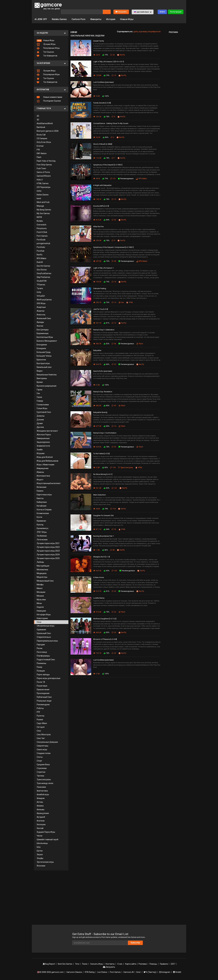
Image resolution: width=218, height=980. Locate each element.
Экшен (40, 854)
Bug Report (49, 964)
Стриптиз (41, 772)
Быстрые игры (43, 363)
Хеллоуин (41, 824)
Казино (40, 491)
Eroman (40, 146)
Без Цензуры (43, 330)
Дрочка (40, 427)
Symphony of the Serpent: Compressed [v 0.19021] (113, 247)
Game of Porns (43, 172)
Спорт (39, 761)
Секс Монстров (44, 735)
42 (114, 591)
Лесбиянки (42, 536)
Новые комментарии (49, 97)
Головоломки (43, 405)
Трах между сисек (45, 783)
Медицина (42, 573)
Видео (40, 371)
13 (114, 75)
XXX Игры (41, 303)
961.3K (97, 488)
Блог (139, 972)
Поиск (85, 964)
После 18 (41, 682)
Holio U (40, 180)
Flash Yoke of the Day (46, 161)
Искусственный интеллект (49, 483)
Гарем (39, 390)
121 (114, 488)
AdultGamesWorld (45, 123)
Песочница (42, 652)
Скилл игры (42, 750)
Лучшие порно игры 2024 (48, 555)
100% (105, 96)
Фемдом (41, 798)
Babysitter (97, 350)
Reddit (177, 972)
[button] (143, 12)
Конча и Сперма (44, 510)
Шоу (39, 847)
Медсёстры (42, 577)
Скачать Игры (97, 964)
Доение (40, 420)
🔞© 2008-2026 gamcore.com (50, 972)
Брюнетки (41, 360)
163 (114, 571)
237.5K (97, 261)
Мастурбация (43, 566)
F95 (38, 150)
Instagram (165, 972)
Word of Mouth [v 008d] (103, 144)
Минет (40, 588)
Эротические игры (45, 862)
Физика (40, 806)
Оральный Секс (44, 633)
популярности (154, 32)
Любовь (40, 562)
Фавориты (96, 19)
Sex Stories (42, 270)
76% (106, 302)
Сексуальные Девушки (47, 742)
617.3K (97, 426)
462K (97, 509)
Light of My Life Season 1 (104, 268)
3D (38, 120)
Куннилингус (43, 528)
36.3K (97, 137)
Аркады (40, 322)
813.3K (97, 220)
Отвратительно (44, 637)
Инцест (40, 480)
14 (114, 302)
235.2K (97, 117)
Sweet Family (99, 41)
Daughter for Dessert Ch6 (103, 515)
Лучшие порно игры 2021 (48, 543)
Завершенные (43, 438)
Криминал (41, 521)
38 (114, 261)
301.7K (97, 323)
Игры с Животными (45, 465)
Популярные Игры (48, 48)
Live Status (102, 972)
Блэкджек (41, 348)
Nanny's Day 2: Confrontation (105, 433)
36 (114, 529)
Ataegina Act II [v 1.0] (102, 557)
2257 (173, 964)
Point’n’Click (42, 232)
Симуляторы (42, 746)
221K (97, 55)
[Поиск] (82, 12)
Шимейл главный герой (47, 839)
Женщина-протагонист (47, 431)
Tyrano (40, 288)
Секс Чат (41, 738)
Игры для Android (45, 457)
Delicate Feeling (100, 288)
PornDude (41, 240)
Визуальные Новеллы (47, 375)
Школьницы (42, 843)
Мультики (41, 600)
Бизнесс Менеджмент (47, 341)
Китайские (42, 506)
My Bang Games (44, 210)
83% (106, 488)
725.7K (97, 653)
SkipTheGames (43, 277)
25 (114, 632)
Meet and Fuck (43, 202)
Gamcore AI (129, 972)
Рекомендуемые (126, 179)
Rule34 (40, 262)
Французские (43, 813)
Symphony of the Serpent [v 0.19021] (108, 165)
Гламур (40, 401)
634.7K (97, 364)
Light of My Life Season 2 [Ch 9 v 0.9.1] (109, 62)
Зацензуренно (43, 442)
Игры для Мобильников (47, 461)
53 (114, 364)
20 (113, 55)
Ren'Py (121, 55)
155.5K (97, 282)
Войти (162, 12)
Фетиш (40, 802)
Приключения (43, 690)
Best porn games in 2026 (48, 131)
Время (40, 382)
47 (114, 406)
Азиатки (41, 311)
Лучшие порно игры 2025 (48, 558)
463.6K (97, 632)
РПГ (38, 712)
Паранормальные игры (47, 641)
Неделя (40, 607)
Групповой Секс (44, 412)
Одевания (41, 630)
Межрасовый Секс (45, 581)
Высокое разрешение (47, 386)
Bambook (41, 127)
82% (106, 344)
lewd (39, 198)
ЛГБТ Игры (42, 532)
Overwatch (42, 225)
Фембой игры (43, 794)
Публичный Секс (44, 697)
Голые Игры (42, 408)
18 (114, 282)
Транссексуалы (44, 780)
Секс (39, 731)
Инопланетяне (43, 476)
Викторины (42, 378)
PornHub (41, 251)
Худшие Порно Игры (46, 832)
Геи (38, 393)
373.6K (97, 612)
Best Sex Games (65, 964)
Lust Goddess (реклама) (104, 82)
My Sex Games (43, 213)
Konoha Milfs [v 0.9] (101, 206)
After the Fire (98, 227)
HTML (130, 302)
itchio (39, 191)
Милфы (40, 585)
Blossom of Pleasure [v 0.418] (105, 639)
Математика (42, 570)
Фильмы (41, 809)
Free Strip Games (44, 165)
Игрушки (41, 453)
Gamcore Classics (74, 972)
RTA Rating (90, 972)
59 (114, 447)
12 (114, 323)
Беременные (43, 333)
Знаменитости (43, 446)
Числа (39, 836)
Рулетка (40, 716)
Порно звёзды (43, 675)
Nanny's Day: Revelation (103, 392)
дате (136, 32)
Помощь (153, 964)
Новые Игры (127, 19)
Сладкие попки (44, 753)
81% (106, 323)
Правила (164, 964)
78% (106, 117)
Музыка (40, 596)
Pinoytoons (42, 228)
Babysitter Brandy (100, 412)
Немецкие (41, 611)
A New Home (99, 577)
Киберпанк (42, 502)
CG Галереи (42, 138)
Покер (39, 667)
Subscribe (135, 943)
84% (106, 220)
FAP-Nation (42, 153)
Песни (39, 648)
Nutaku (40, 221)
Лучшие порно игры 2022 (48, 547)
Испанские (42, 487)
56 (114, 220)
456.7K (97, 344)
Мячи (39, 603)
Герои (39, 397)
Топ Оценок (45, 52)
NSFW (39, 217)
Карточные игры (44, 495)
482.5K (97, 406)
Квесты (40, 498)
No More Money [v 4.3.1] (103, 474)
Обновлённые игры (46, 626)
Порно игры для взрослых (49, 678)
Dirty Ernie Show (44, 142)
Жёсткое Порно (44, 435)
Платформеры (43, 656)
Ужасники (41, 787)
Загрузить (121, 12)
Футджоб (41, 817)
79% (105, 55)
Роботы (40, 708)
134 (113, 468)
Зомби (40, 450)
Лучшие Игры (46, 44)
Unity (39, 292)
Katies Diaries (43, 195)
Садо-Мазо (42, 723)
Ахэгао (40, 326)
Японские (41, 866)
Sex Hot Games (43, 266)
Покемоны (41, 663)
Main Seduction (100, 495)
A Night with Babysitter (102, 185)
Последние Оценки (49, 101)
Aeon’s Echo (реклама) (103, 371)
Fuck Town (41, 168)
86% (106, 137)
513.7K (97, 591)
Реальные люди (44, 701)
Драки (40, 423)
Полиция (41, 671)
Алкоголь (41, 315)
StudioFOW (42, 281)
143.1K (97, 199)
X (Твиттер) (150, 972)
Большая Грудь (44, 352)
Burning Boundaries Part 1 (104, 536)
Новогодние (42, 618)
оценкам (143, 32)
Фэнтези (41, 821)
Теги (77, 964)
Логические (42, 540)
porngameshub (43, 243)
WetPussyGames (44, 300)
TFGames (41, 285)
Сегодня (41, 727)
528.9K (97, 447)
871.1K (97, 529)
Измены (40, 472)
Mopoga (40, 206)
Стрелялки (42, 768)
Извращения (43, 468)
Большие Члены (44, 356)
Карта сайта (131, 964)
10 (114, 199)
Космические (43, 513)
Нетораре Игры (44, 615)
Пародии (41, 645)
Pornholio (41, 247)
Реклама (143, 964)
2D (38, 116)
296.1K (97, 302)
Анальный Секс (44, 318)
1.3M (96, 550)
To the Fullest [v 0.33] (101, 454)
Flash (39, 157)
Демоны (41, 416)
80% (106, 364)
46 (114, 344)
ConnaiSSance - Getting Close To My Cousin (111, 123)
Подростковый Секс (46, 660)
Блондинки (42, 345)
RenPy (40, 255)
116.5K (97, 158)
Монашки (41, 592)
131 (113, 179)
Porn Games (42, 236)
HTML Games (43, 183)
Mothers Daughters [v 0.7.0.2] (105, 619)
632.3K (97, 571)
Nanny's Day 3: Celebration (104, 330)
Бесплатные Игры (45, 337)
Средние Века (43, 765)
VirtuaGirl (41, 296)
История (111, 19)
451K (97, 179)
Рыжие (40, 720)
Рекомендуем (43, 705)
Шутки (40, 851)
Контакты (110, 964)
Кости (39, 517)
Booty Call (41, 135)
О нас (120, 964)
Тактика (40, 776)
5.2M (96, 96)
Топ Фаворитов (47, 56)
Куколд (40, 525)
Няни (39, 622)
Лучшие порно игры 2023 (48, 551)
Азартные (41, 307)
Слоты (40, 757)
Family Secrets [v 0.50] (102, 103)
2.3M (96, 468)
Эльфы (40, 858)
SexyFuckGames (44, 273)
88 (112, 550)
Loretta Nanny (99, 598)
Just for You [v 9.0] (101, 309)
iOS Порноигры (44, 187)
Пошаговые (42, 686)
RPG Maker (42, 258)
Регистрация (176, 12)
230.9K (97, 240)
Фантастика (42, 791)
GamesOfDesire (44, 176)
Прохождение (43, 693)
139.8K (97, 75)
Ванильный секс (44, 367)
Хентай (40, 828)
